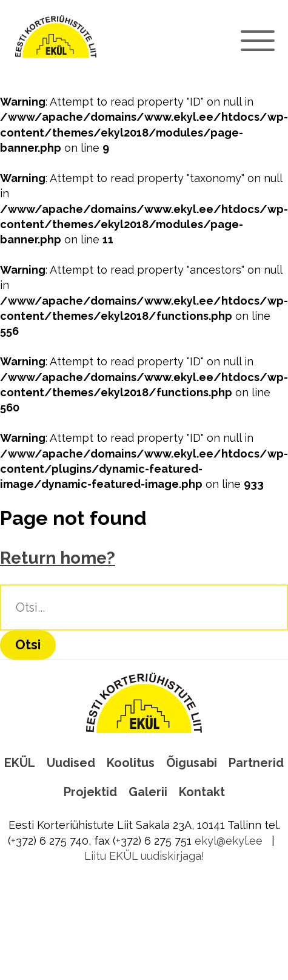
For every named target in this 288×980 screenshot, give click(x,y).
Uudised (71, 763)
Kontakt (202, 792)
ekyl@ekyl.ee (229, 841)
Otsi (28, 645)
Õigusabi (192, 763)
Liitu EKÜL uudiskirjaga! (144, 856)
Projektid (90, 792)
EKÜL (20, 763)
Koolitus (131, 763)
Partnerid (256, 763)
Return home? (58, 558)
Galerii (148, 792)
